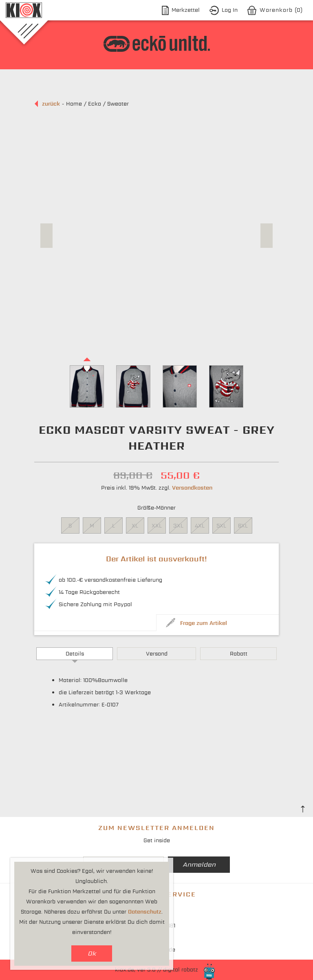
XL (135, 526)
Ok (92, 953)
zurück (51, 104)
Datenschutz (145, 912)
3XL (178, 526)
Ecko (95, 104)
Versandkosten (192, 488)
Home (74, 104)
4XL (200, 526)
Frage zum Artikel (204, 623)
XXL (157, 526)
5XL (221, 526)
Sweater (118, 104)
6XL (243, 526)
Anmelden (199, 864)
